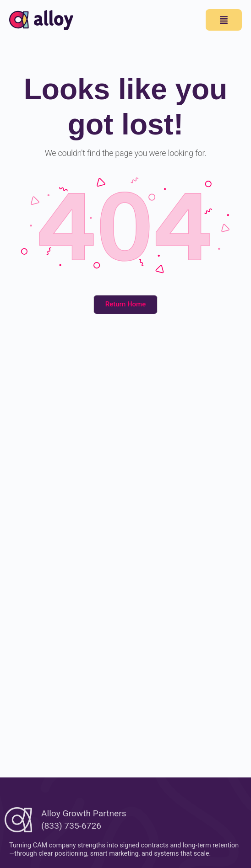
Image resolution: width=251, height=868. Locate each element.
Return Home (125, 304)
